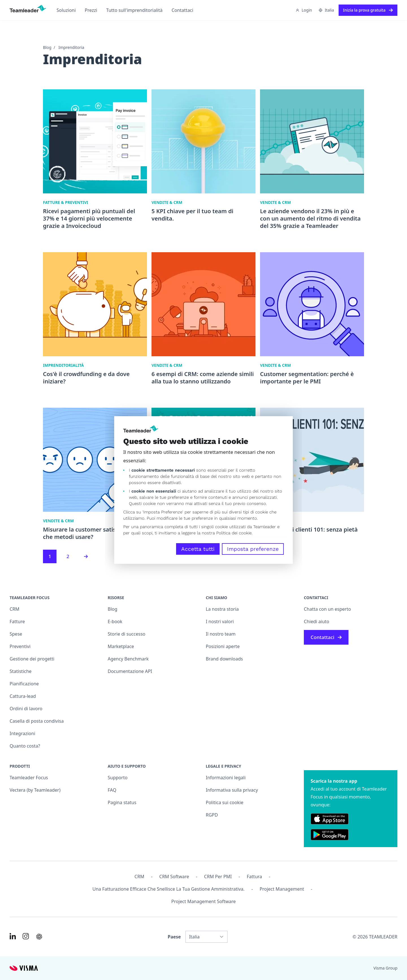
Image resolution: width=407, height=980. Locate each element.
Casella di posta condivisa (37, 721)
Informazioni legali (226, 778)
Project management (282, 889)
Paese (174, 937)
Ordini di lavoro (26, 709)
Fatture (17, 621)
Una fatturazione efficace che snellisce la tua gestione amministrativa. (168, 889)
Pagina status (122, 802)
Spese (16, 634)
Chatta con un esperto (327, 609)
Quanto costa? (25, 746)
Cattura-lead (23, 696)
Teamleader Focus (29, 778)
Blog (47, 47)
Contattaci (182, 10)
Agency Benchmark (128, 659)
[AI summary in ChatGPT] (39, 937)
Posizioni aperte (223, 646)
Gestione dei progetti (32, 659)
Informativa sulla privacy (232, 790)
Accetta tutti (198, 549)
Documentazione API (130, 671)
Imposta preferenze (253, 549)
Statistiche (21, 671)
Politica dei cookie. (234, 533)
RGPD (212, 815)
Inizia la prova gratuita (368, 10)
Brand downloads (224, 659)
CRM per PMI (218, 877)
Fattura (254, 877)
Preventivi (20, 646)
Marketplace (121, 646)
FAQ (112, 790)
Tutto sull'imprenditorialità (134, 10)
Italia (326, 10)
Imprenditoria (72, 47)
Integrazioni (22, 733)
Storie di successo (126, 634)
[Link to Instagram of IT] (26, 936)
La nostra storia (222, 609)
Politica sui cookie (225, 802)
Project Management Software (203, 901)
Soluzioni (66, 10)
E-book (115, 621)
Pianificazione (24, 684)
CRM (15, 609)
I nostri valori (220, 621)
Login (304, 10)
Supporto (118, 778)
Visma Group (385, 968)
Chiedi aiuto (317, 621)
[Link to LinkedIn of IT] (13, 936)
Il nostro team (221, 634)
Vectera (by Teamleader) (35, 790)
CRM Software (174, 877)
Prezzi (91, 10)
